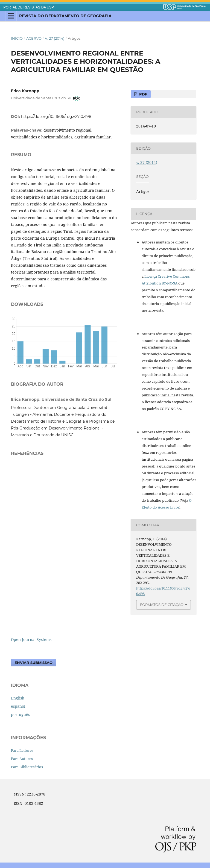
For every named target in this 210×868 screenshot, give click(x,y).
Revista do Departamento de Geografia (65, 16)
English (18, 698)
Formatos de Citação (162, 605)
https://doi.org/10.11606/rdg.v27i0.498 (56, 117)
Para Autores (22, 759)
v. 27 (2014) (55, 38)
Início (17, 38)
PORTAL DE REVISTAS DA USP (29, 7)
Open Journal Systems (31, 639)
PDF (143, 94)
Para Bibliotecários (27, 767)
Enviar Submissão (33, 663)
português (20, 714)
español (18, 706)
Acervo (34, 38)
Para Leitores (22, 750)
